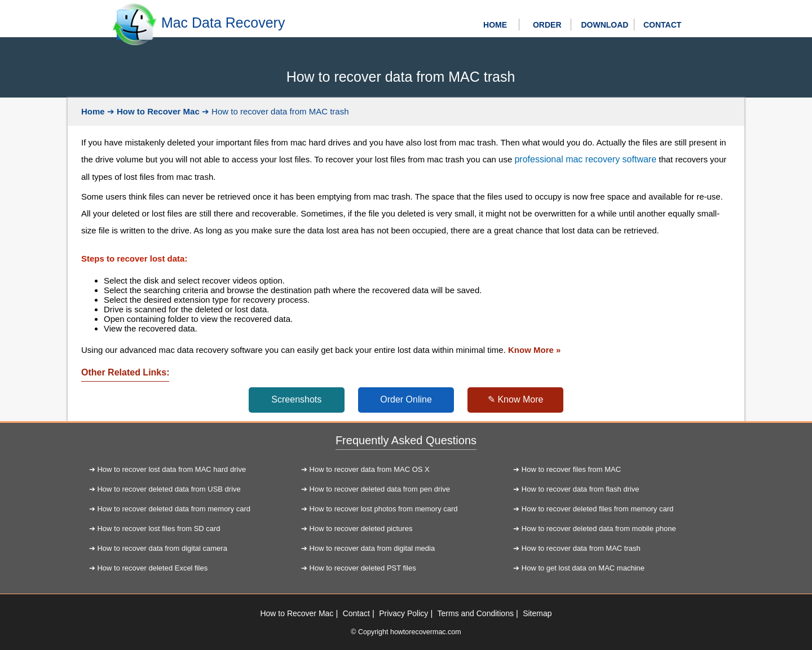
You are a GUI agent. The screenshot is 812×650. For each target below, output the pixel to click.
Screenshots (296, 399)
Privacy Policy (403, 613)
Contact (356, 613)
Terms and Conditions (476, 613)
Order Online (406, 399)
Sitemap (537, 613)
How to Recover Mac (158, 111)
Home (93, 111)
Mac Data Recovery (223, 23)
